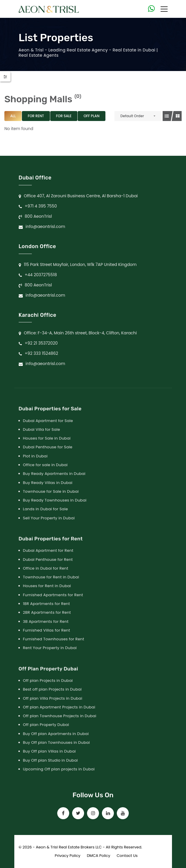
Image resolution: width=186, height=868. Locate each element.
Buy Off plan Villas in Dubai (49, 751)
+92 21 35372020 (41, 343)
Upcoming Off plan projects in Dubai (59, 769)
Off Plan (91, 116)
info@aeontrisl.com (46, 226)
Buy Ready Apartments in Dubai (54, 474)
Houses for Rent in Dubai (47, 586)
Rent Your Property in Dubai (50, 648)
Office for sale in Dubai (45, 465)
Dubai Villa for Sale (42, 429)
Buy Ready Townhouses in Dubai (55, 500)
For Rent (36, 116)
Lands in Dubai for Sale (46, 509)
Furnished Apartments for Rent (53, 595)
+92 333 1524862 (42, 353)
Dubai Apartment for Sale (48, 421)
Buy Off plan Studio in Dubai (51, 760)
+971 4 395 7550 (41, 206)
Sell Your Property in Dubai (49, 518)
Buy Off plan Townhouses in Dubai (57, 742)
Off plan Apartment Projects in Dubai (59, 707)
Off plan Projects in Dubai (48, 681)
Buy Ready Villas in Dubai (48, 483)
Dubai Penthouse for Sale (48, 447)
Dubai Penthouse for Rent (48, 560)
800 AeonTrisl (38, 216)
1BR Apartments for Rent (47, 604)
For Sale (64, 116)
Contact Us (127, 856)
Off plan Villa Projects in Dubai (53, 698)
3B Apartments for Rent (46, 621)
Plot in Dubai (35, 456)
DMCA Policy (98, 856)
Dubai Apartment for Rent (48, 550)
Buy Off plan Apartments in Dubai (56, 734)
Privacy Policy (68, 856)
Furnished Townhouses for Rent (54, 639)
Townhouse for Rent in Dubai (51, 577)
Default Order (132, 116)
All (13, 116)
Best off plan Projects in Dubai (52, 689)
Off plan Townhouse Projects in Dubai (60, 716)
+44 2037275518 (41, 275)
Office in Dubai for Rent (46, 568)
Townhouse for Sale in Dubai (51, 491)
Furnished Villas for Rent (47, 630)
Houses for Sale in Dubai (47, 438)
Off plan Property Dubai (46, 725)
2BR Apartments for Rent (47, 612)
